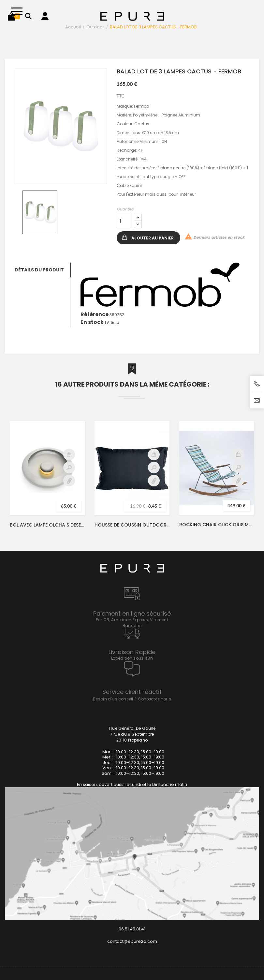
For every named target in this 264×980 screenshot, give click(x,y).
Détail (69, 481)
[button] (11, 16)
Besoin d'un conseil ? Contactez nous (132, 699)
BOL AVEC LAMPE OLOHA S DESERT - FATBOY (47, 525)
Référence (95, 314)
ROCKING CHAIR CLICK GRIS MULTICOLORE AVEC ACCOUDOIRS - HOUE (217, 525)
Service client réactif (132, 692)
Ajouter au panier (153, 238)
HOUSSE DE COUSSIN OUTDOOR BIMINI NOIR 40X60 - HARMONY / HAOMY (132, 525)
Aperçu (69, 467)
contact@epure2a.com (132, 941)
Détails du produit (39, 270)
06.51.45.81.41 (132, 929)
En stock (92, 322)
